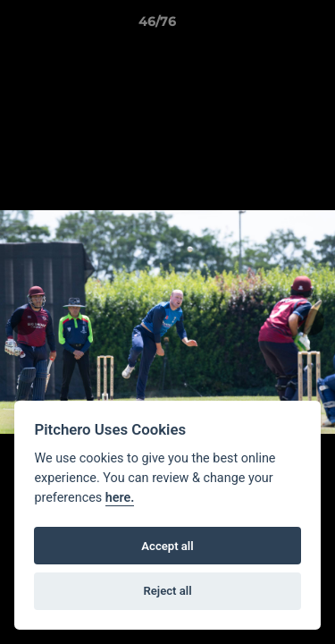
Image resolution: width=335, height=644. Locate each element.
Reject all (167, 591)
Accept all (167, 546)
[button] (271, 26)
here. (120, 498)
